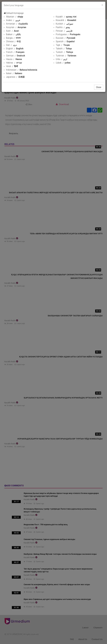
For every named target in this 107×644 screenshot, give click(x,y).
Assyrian (16, 27)
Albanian (15, 17)
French (15, 52)
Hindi (12, 66)
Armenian (17, 24)
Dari (11, 45)
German (16, 56)
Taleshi (64, 49)
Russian (65, 38)
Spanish (65, 41)
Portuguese (68, 34)
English (15, 49)
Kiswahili (66, 20)
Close (99, 87)
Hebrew (14, 63)
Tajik (63, 45)
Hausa (14, 59)
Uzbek (63, 63)
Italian (14, 73)
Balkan (13, 34)
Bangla (13, 38)
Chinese (13, 41)
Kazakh (66, 17)
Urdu (61, 59)
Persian (64, 31)
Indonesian (22, 70)
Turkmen (66, 56)
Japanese (15, 77)
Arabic (13, 20)
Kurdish (64, 24)
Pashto (63, 27)
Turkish (64, 52)
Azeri (13, 31)
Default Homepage (14, 13)
